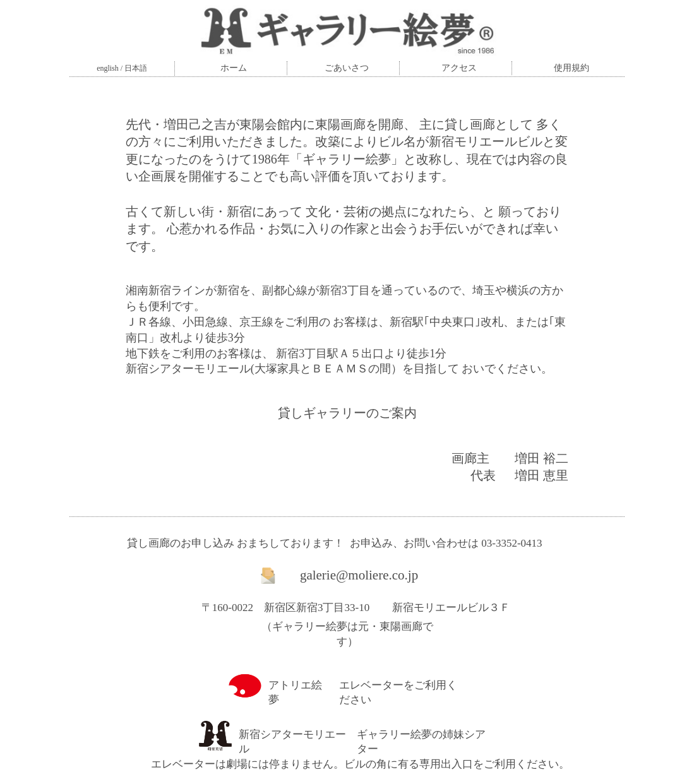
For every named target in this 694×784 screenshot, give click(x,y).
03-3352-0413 (512, 543)
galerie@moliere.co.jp (359, 575)
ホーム (234, 68)
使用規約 (571, 68)
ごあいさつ (347, 68)
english (108, 68)
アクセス (459, 68)
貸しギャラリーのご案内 (347, 413)
